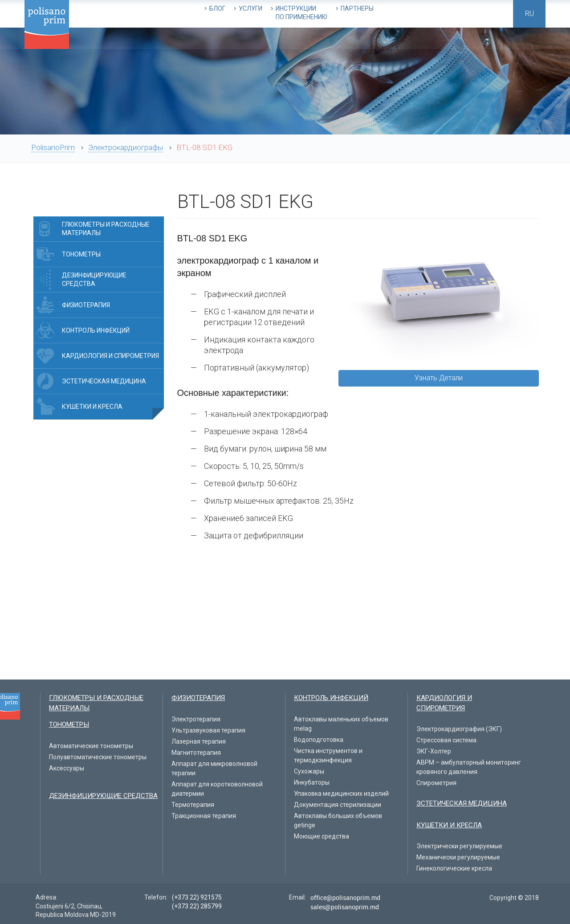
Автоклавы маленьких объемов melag (341, 724)
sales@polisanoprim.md (345, 907)
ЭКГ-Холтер (434, 751)
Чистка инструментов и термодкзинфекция (328, 755)
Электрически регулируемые (459, 846)
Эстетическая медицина (104, 381)
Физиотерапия (86, 305)
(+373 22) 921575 (197, 897)
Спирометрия (436, 783)
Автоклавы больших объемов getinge (338, 820)
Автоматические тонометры (91, 746)
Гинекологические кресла (454, 868)
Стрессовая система (446, 740)
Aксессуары (67, 768)
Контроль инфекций (96, 330)
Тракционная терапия (204, 816)
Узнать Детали (439, 378)
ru (529, 14)
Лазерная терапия (199, 741)
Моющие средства (322, 836)
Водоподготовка (319, 740)
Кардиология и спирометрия (110, 356)
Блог (217, 8)
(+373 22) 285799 (197, 906)
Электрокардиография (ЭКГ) (459, 729)
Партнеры (357, 8)
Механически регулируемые (458, 857)
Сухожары (309, 771)
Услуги (250, 8)
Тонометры (81, 254)
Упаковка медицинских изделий (341, 794)
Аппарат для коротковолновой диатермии (217, 789)
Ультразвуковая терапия (208, 730)
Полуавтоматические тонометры (98, 757)
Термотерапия (193, 805)
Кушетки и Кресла (92, 407)
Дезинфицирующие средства (94, 279)
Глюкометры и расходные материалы (106, 229)
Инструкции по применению (301, 13)
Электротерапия (196, 719)
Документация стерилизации (338, 805)
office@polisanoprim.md (345, 898)
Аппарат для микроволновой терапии (214, 768)
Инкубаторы (312, 782)
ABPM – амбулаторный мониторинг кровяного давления (469, 767)
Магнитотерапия (196, 753)
